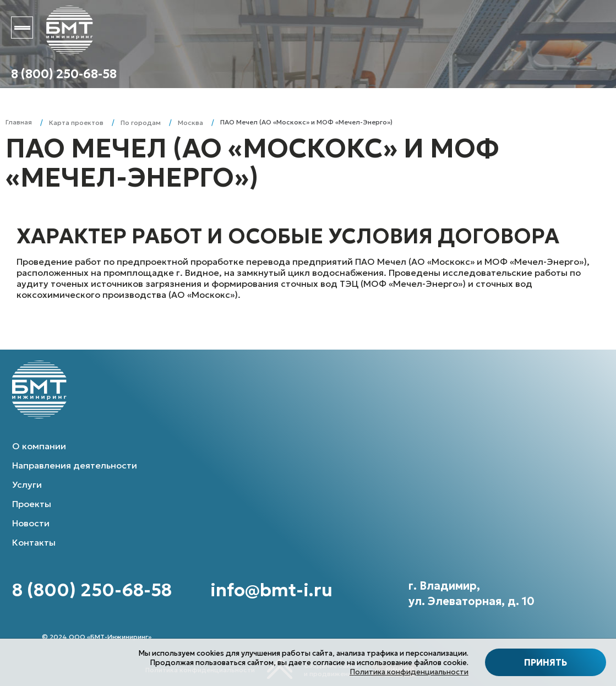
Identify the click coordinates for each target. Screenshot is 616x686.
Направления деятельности (75, 465)
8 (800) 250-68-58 (64, 74)
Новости (31, 523)
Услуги (27, 484)
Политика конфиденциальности (409, 672)
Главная (19, 122)
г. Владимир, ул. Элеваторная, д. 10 (471, 594)
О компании (39, 446)
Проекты (32, 504)
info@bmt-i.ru (271, 590)
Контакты (34, 542)
